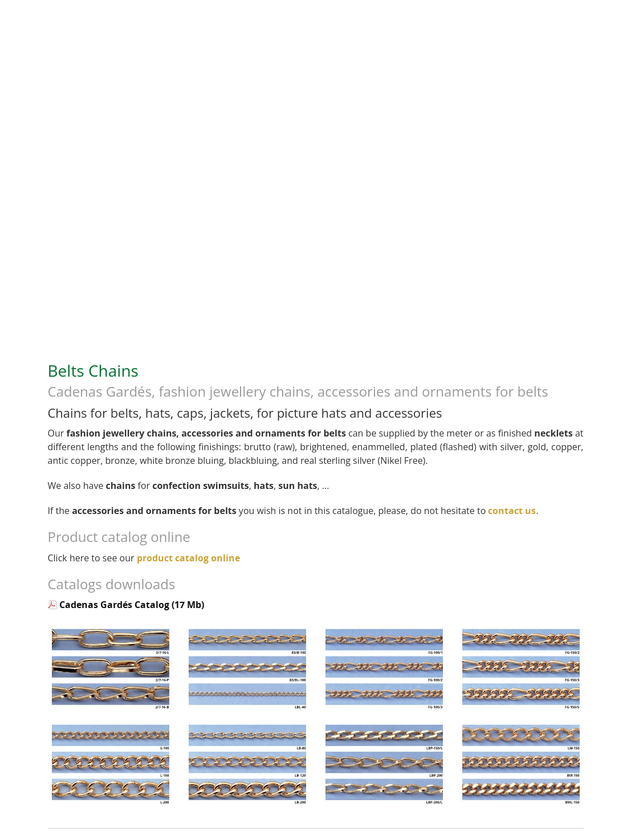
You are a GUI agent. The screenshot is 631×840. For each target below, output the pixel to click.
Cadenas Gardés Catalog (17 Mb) (132, 605)
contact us (512, 511)
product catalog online (188, 558)
